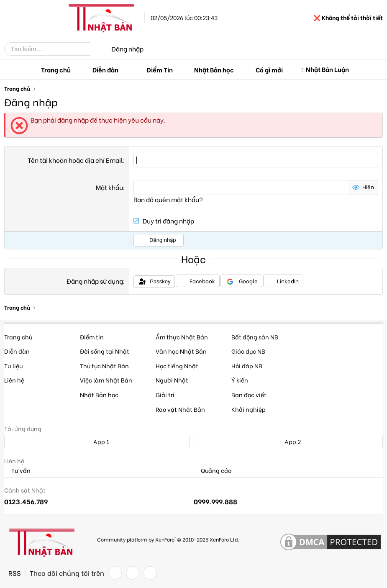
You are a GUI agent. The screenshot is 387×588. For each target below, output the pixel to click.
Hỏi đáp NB (247, 365)
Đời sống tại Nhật (105, 351)
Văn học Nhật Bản (181, 351)
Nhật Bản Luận (327, 69)
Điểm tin (92, 336)
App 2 (288, 441)
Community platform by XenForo (168, 539)
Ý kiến (240, 380)
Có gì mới (269, 69)
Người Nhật (172, 380)
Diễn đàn (105, 69)
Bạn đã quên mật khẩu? (168, 199)
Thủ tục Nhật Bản (104, 365)
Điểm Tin (160, 69)
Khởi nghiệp (249, 409)
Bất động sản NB (255, 336)
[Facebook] (115, 573)
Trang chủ (56, 69)
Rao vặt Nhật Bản (180, 409)
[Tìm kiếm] (54, 49)
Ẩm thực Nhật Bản (182, 336)
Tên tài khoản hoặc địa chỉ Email (75, 160)
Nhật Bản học (214, 69)
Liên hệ (14, 380)
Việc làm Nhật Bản (106, 380)
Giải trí (165, 394)
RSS (15, 573)
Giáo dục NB (248, 351)
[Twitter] (133, 573)
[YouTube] (150, 573)
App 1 (97, 441)
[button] (125, 70)
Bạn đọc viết (249, 394)
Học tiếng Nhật (177, 365)
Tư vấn (17, 470)
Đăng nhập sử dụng (95, 280)
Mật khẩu (109, 187)
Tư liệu (13, 365)
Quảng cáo (213, 470)
